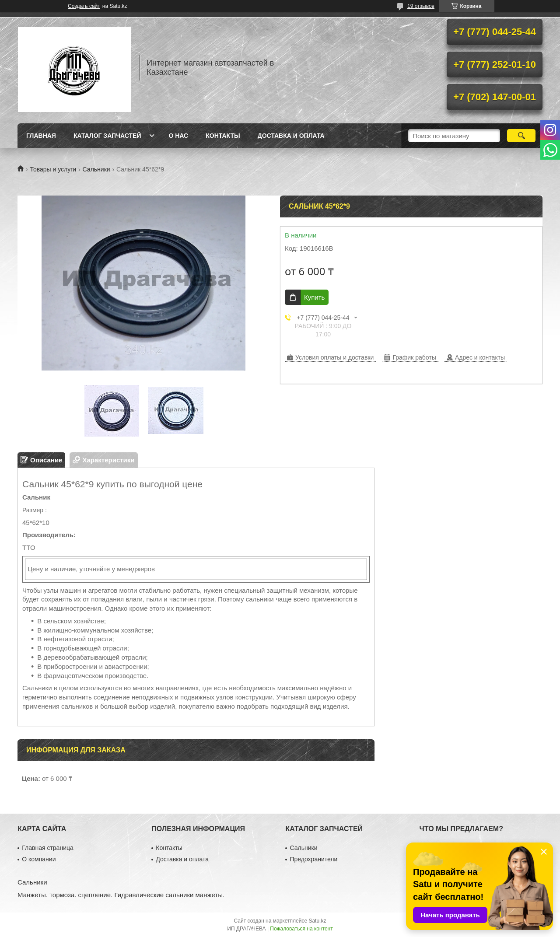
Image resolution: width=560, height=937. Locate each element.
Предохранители (313, 859)
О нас (178, 136)
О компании (39, 859)
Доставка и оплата (291, 136)
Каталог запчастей (107, 136)
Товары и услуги (53, 169)
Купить (314, 297)
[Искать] (521, 136)
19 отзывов (421, 6)
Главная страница (48, 848)
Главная (41, 136)
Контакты (223, 136)
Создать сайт (84, 6)
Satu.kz (317, 921)
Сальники (96, 169)
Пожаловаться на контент (301, 929)
